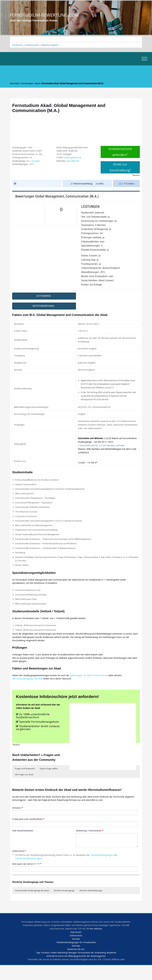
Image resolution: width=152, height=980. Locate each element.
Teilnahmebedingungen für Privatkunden (76, 956)
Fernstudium (28, 84)
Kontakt (76, 953)
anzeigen (37, 162)
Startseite (15, 84)
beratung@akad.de (73, 159)
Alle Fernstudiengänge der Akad (28, 688)
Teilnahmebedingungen (107, 867)
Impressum (76, 945)
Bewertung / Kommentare (90, 843)
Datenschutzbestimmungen (29, 871)
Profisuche (18, 45)
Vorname (18, 819)
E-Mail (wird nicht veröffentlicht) (29, 831)
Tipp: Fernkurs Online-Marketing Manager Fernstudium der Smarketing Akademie (76, 967)
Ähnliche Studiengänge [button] (64, 903)
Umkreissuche (33, 45)
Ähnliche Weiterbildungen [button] (91, 903)
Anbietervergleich (52, 45)
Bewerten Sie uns (76, 963)
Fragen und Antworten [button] (25, 779)
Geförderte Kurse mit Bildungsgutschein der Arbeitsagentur (76, 970)
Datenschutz (20, 863)
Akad (38, 84)
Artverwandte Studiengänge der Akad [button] (32, 903)
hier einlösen (97, 942)
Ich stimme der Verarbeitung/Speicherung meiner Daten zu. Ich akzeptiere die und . (68, 869)
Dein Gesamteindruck (23, 843)
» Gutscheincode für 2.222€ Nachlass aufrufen (101, 447)
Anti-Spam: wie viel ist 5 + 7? (28, 877)
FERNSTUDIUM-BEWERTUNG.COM (45, 15)
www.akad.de (74, 162)
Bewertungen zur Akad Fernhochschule (92, 684)
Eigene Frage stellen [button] (49, 779)
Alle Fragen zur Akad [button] (24, 785)
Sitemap (76, 960)
